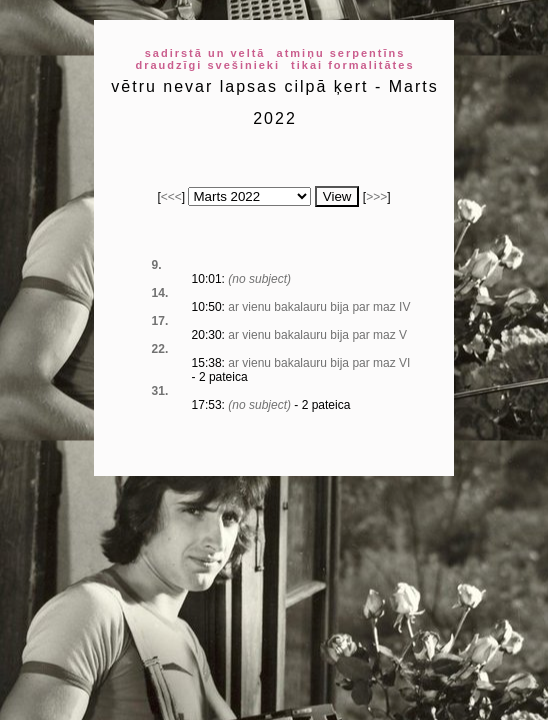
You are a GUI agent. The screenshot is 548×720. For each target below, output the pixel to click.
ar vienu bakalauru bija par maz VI (319, 363)
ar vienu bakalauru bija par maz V (317, 335)
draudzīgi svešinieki (207, 65)
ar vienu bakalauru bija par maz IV (319, 307)
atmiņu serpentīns (341, 53)
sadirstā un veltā (205, 53)
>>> (376, 197)
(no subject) (259, 279)
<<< (171, 197)
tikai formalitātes (352, 65)
